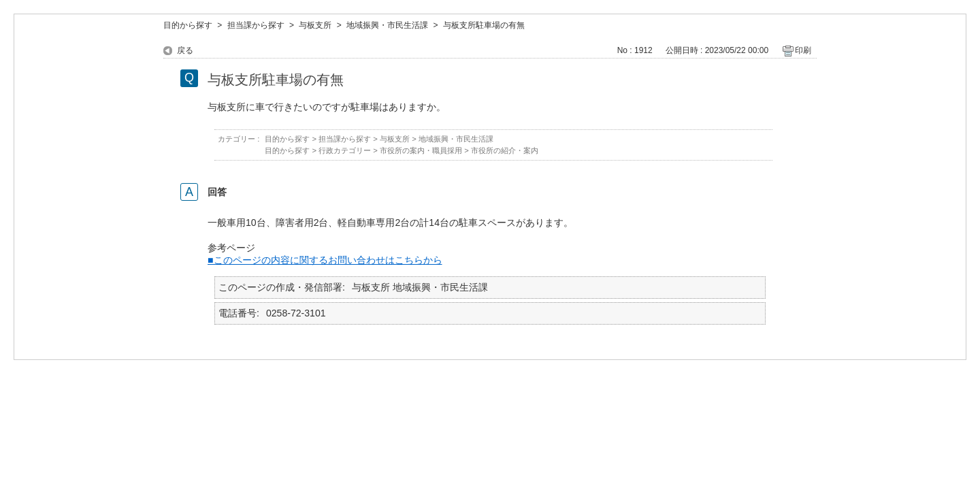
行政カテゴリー (345, 150)
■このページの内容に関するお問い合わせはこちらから (325, 260)
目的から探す (188, 25)
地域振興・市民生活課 (387, 25)
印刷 (803, 50)
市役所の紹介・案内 (505, 150)
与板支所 (315, 25)
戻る (185, 50)
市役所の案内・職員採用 (421, 150)
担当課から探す (256, 25)
